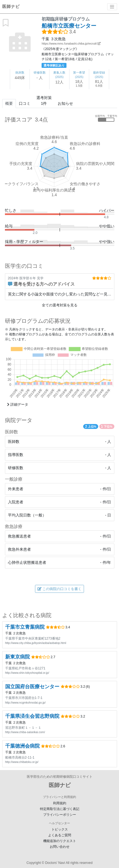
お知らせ (65, 103)
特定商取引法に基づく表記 (60, 809)
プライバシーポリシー (60, 815)
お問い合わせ (60, 847)
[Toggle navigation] (112, 7)
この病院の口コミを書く (60, 589)
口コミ (25, 103)
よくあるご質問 (60, 835)
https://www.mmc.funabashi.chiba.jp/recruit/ (71, 43)
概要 (9, 103)
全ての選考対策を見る (60, 305)
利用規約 (60, 803)
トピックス (60, 829)
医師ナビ (11, 6)
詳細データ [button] (18, 404)
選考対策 (44, 101)
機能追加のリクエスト (60, 841)
